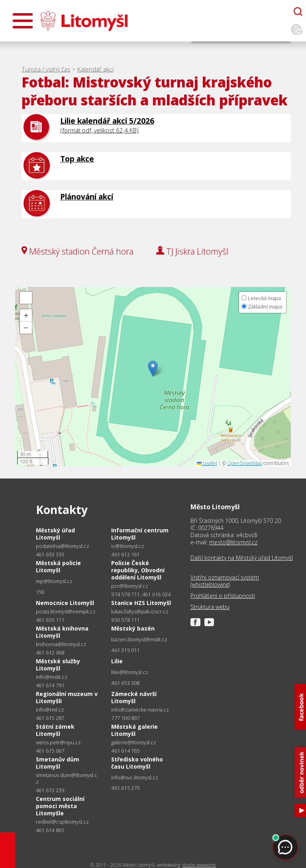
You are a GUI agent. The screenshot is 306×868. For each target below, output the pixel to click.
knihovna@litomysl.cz (61, 644)
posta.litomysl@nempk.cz (66, 612)
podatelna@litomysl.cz (63, 546)
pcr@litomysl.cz (130, 586)
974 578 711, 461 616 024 (141, 594)
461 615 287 (50, 718)
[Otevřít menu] (23, 21)
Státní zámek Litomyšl (55, 730)
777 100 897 (125, 718)
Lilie (117, 661)
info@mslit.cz (52, 677)
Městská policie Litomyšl (58, 566)
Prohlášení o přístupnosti (223, 596)
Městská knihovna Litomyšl (62, 632)
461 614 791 (50, 685)
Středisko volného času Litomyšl (137, 763)
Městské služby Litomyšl (58, 665)
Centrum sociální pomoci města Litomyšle (60, 806)
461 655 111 (50, 620)
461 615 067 (50, 751)
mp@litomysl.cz (54, 581)
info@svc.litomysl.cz (135, 778)
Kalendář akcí (95, 69)
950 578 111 (125, 620)
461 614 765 (125, 751)
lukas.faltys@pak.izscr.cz (140, 612)
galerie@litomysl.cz (134, 742)
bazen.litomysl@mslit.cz (139, 640)
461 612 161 (125, 554)
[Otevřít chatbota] (298, 12)
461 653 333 (50, 554)
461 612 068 (50, 652)
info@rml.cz (50, 710)
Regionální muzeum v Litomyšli (67, 697)
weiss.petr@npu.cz (58, 742)
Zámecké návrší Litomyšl (134, 697)
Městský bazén (133, 628)
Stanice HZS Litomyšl (141, 603)
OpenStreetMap (245, 463)
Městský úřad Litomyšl (55, 534)
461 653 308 (125, 683)
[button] (153, 369)
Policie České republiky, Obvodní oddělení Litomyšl (138, 570)
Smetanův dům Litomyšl (58, 763)
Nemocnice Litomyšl (65, 603)
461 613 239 (50, 790)
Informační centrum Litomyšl (140, 534)
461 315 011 (125, 650)
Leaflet (207, 463)
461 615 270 (125, 788)
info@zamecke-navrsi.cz (140, 710)
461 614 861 (50, 830)
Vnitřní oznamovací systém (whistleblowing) (225, 581)
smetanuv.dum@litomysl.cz (67, 779)
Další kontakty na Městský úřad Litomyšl (242, 558)
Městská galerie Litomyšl (134, 730)
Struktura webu (210, 607)
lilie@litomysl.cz (130, 672)
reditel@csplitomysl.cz (62, 822)
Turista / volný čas (46, 69)
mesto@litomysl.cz (233, 542)
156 (40, 592)
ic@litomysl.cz (128, 546)
